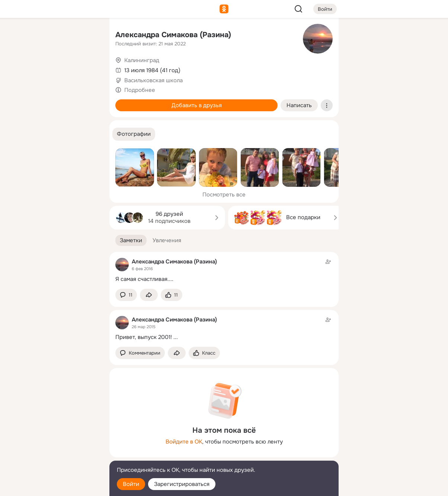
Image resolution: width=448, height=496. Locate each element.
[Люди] (54, 68)
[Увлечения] (54, 36)
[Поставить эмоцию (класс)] (172, 295)
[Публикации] (22, 68)
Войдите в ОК (184, 442)
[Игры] (87, 101)
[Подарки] (22, 101)
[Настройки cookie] (54, 486)
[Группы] (87, 36)
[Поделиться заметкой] (149, 295)
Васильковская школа (153, 80)
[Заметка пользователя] (224, 270)
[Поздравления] (54, 101)
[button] (134, 134)
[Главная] (22, 36)
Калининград (142, 60)
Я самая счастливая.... (144, 279)
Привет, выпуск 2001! (144, 337)
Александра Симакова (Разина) (173, 35)
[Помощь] (22, 134)
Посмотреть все (224, 195)
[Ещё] (54, 439)
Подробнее (140, 90)
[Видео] (87, 68)
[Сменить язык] (54, 455)
